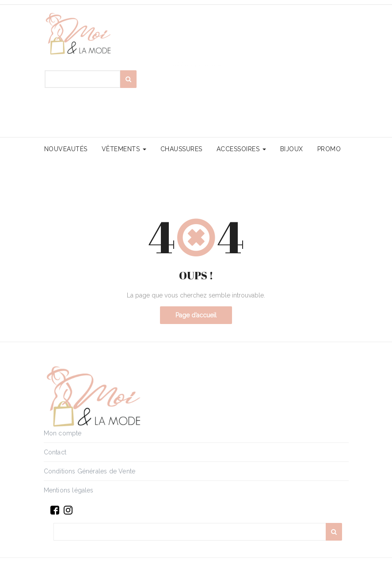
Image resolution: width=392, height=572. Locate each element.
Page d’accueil (196, 315)
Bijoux (292, 149)
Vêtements (124, 149)
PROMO (329, 149)
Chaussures (181, 149)
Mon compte (63, 433)
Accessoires (241, 149)
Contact (55, 452)
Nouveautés (66, 149)
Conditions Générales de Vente (90, 471)
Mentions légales (69, 490)
